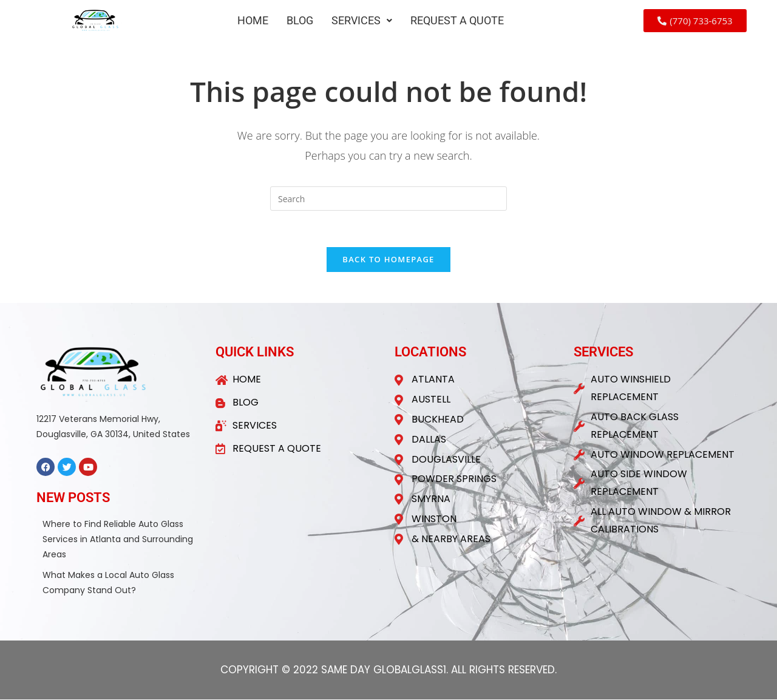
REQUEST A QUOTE (457, 20)
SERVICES (362, 20)
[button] (362, 21)
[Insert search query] (388, 199)
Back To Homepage (388, 260)
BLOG (300, 20)
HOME (253, 20)
